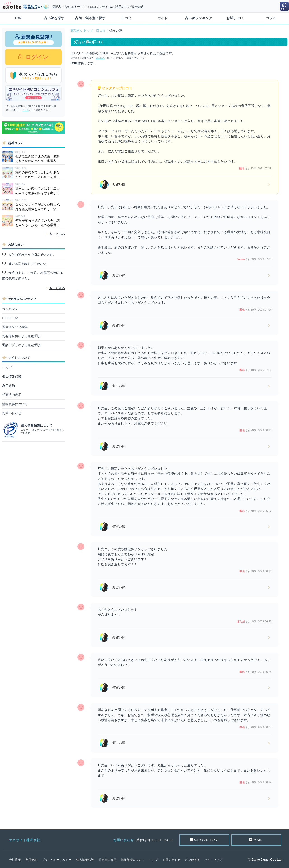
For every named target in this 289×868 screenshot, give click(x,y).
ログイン (36, 57)
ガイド (163, 18)
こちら (26, 110)
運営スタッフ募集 (15, 327)
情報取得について (15, 404)
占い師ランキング (199, 18)
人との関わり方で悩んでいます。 (32, 255)
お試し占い (235, 18)
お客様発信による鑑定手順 (21, 336)
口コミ (127, 18)
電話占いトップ (82, 30)
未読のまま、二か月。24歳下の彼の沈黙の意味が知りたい (32, 276)
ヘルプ (7, 368)
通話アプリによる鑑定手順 (21, 345)
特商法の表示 (12, 395)
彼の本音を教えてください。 (28, 264)
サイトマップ (213, 860)
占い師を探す (54, 18)
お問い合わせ (12, 413)
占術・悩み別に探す (90, 18)
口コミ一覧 (10, 318)
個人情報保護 (12, 377)
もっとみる (57, 234)
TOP (18, 18)
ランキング (10, 309)
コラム (271, 18)
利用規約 (9, 386)
